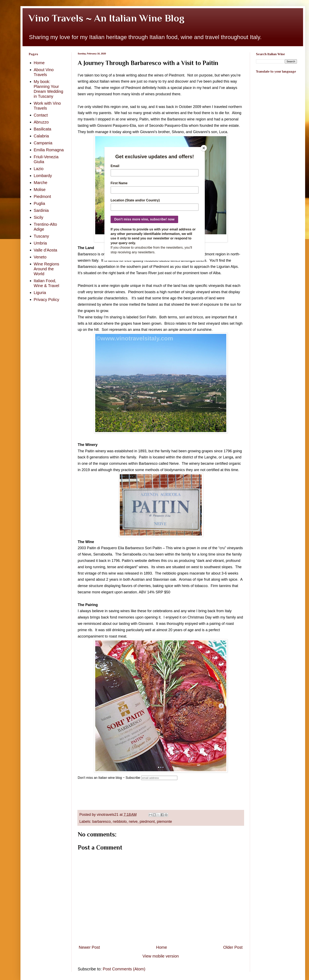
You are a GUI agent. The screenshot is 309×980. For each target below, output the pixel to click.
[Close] (204, 148)
